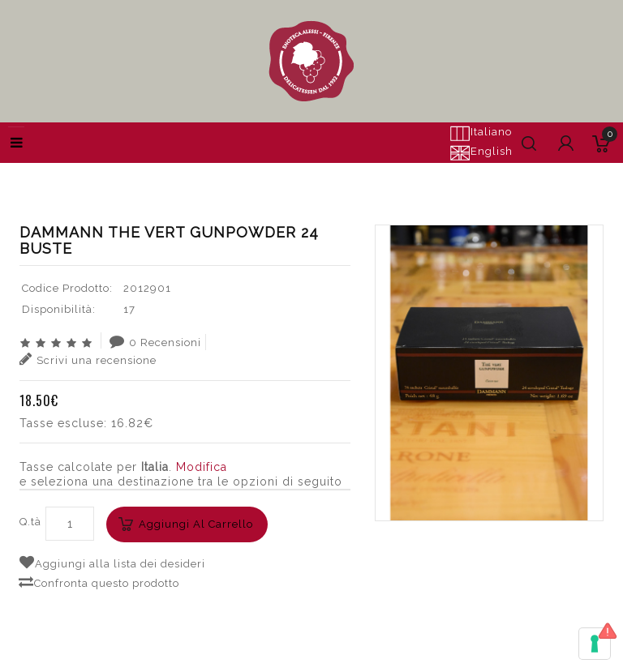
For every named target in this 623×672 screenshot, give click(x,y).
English (481, 152)
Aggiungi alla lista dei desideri (112, 563)
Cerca (305, 174)
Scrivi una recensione (88, 359)
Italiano (481, 133)
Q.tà (30, 522)
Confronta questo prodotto (99, 582)
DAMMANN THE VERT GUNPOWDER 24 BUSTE (465, 174)
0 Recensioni (155, 341)
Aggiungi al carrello (196, 524)
